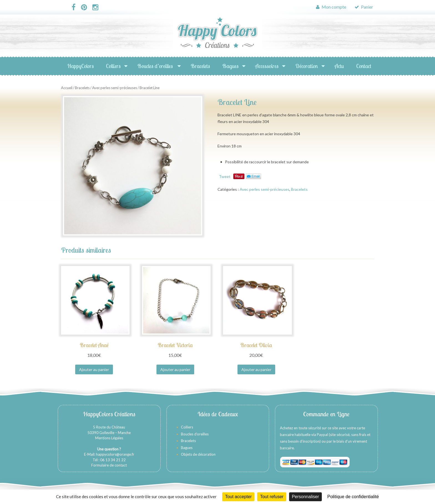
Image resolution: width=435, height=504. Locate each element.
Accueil (67, 88)
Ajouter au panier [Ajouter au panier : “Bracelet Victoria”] (175, 369)
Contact (364, 66)
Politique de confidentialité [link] (353, 497)
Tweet (225, 176)
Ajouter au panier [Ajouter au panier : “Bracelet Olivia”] (256, 369)
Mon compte (331, 7)
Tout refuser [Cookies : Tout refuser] (272, 497)
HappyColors (80, 66)
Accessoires (267, 66)
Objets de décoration (198, 454)
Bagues (230, 66)
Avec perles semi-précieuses (115, 88)
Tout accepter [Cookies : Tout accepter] (238, 497)
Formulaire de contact (109, 465)
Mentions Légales (109, 438)
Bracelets (200, 66)
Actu (339, 66)
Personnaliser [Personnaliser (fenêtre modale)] (305, 497)
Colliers (113, 66)
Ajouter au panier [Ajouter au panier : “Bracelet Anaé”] (94, 369)
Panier (364, 7)
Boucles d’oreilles (156, 66)
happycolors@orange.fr (115, 454)
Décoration (307, 66)
